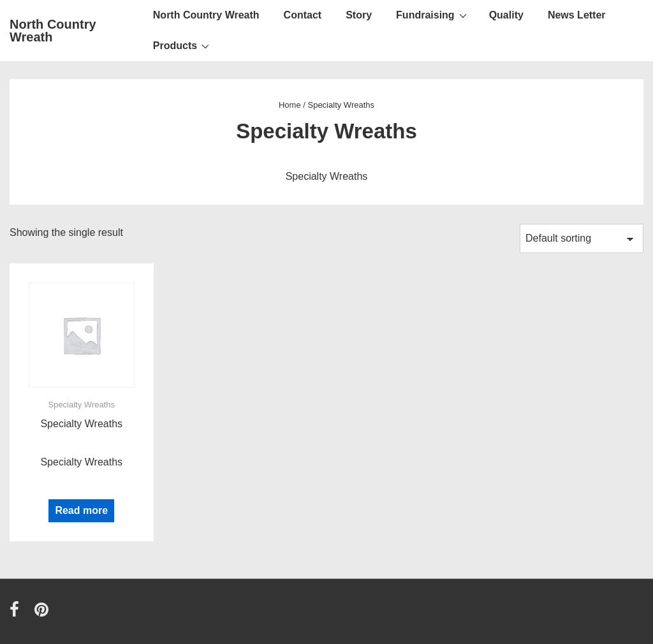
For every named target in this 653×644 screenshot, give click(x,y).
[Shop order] (582, 238)
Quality (506, 15)
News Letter (577, 15)
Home (290, 105)
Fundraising (433, 15)
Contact (303, 15)
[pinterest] (43, 614)
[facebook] (17, 614)
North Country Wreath (53, 31)
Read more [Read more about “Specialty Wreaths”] (81, 510)
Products (183, 45)
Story (359, 15)
